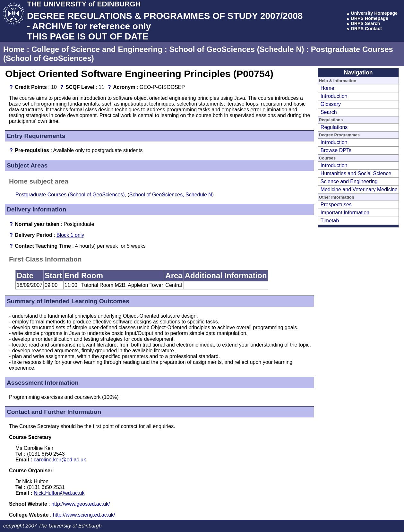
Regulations (334, 127)
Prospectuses (336, 205)
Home (14, 49)
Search (329, 112)
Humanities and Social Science (356, 173)
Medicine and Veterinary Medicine (359, 189)
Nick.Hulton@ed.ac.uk (59, 493)
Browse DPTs (336, 150)
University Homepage (374, 13)
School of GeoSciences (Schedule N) (236, 49)
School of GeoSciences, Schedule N (171, 195)
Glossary (331, 104)
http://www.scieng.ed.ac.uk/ (84, 515)
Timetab (330, 221)
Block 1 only (70, 235)
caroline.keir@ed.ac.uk (60, 460)
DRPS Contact (366, 29)
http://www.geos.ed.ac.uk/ (81, 504)
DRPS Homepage (369, 18)
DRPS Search (365, 23)
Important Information (345, 213)
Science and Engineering (349, 181)
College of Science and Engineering (97, 49)
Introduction (334, 96)
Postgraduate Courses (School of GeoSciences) (70, 195)
